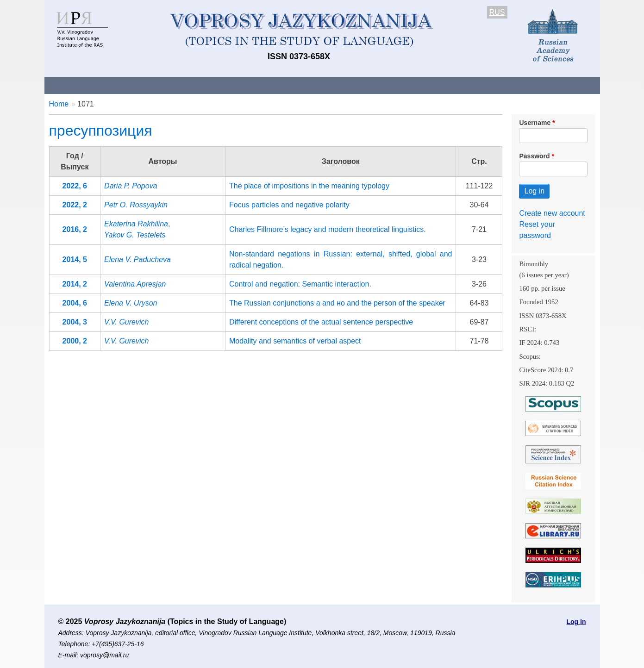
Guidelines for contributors (221, 85)
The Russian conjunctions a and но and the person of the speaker (337, 303)
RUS (497, 12)
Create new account (552, 213)
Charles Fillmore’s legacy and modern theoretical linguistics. (328, 229)
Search (534, 85)
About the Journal (83, 85)
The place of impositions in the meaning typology (309, 186)
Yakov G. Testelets (135, 235)
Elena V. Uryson (131, 303)
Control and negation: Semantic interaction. (300, 284)
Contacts (145, 85)
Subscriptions (414, 85)
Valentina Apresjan (135, 284)
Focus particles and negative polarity (289, 205)
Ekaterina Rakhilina (136, 224)
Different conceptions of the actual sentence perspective (321, 322)
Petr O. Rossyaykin (136, 205)
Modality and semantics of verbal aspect (295, 341)
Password (534, 156)
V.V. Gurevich (126, 322)
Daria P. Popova (131, 186)
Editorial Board (479, 85)
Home (59, 104)
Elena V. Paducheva (138, 259)
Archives (360, 85)
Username (535, 123)
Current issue (305, 85)
